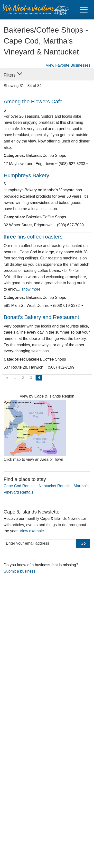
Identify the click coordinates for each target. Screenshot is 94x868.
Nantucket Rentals (55, 486)
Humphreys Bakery (26, 175)
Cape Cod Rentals (20, 486)
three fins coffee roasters (33, 237)
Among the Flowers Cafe (33, 102)
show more (31, 289)
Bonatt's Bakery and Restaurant (41, 317)
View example (32, 531)
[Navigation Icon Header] (84, 10)
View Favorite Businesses (68, 65)
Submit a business (20, 571)
